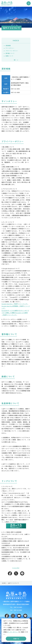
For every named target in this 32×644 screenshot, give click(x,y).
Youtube (19, 616)
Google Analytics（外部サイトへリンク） (15, 304)
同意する (16, 639)
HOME (4, 583)
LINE (22, 573)
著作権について (10, 53)
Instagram (13, 616)
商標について (9, 56)
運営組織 (8, 46)
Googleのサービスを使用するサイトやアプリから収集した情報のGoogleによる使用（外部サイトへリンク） (15, 313)
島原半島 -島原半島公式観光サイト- (7, 3)
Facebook (10, 573)
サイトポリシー (10, 48)
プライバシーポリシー (12, 51)
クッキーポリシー (13, 632)
